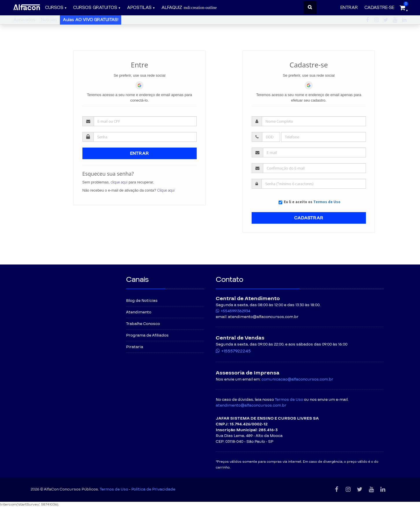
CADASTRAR (309, 218)
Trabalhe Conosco (143, 324)
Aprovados (24, 20)
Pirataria (135, 347)
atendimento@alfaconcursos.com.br (251, 405)
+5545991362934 (235, 311)
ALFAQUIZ (189, 8)
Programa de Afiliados (147, 335)
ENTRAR (140, 153)
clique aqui (119, 182)
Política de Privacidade (153, 489)
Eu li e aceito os (312, 202)
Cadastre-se (379, 8)
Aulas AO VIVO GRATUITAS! (91, 20)
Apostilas (139, 8)
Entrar (349, 8)
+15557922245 (236, 351)
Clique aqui (166, 190)
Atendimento (139, 312)
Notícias (49, 20)
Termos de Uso (327, 202)
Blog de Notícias (142, 301)
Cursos (54, 8)
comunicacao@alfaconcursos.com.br (297, 379)
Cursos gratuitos (95, 8)
